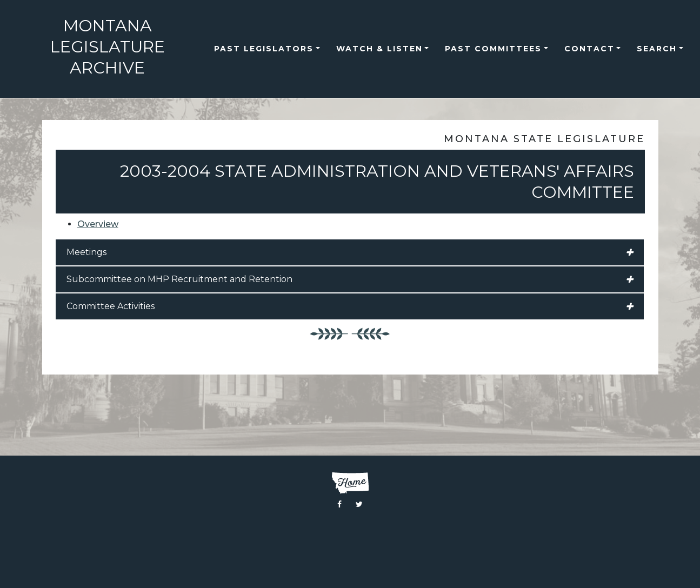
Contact (589, 49)
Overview (98, 224)
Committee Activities (350, 306)
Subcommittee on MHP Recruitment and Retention (350, 279)
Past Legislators (264, 49)
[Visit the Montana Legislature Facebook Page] (339, 504)
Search (657, 49)
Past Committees (493, 49)
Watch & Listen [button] (379, 49)
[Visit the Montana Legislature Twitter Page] (359, 504)
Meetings (350, 252)
